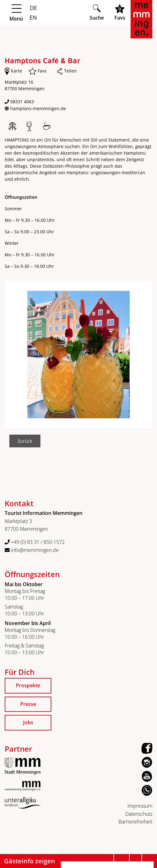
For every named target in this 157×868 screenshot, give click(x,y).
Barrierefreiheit (135, 822)
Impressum (140, 806)
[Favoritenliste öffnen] (120, 12)
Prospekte (28, 685)
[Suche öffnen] (97, 12)
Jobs (28, 722)
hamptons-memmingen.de (38, 108)
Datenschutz (139, 814)
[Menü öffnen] (44, 13)
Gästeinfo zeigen (30, 861)
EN (32, 17)
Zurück (25, 441)
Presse (28, 704)
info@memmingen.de (32, 550)
